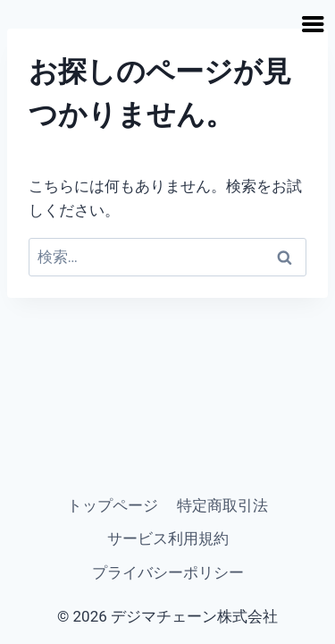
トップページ (113, 505)
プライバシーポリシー (168, 572)
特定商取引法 (222, 505)
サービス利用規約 (168, 538)
